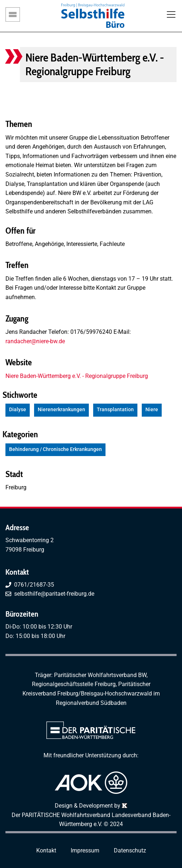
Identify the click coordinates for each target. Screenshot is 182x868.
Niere (152, 410)
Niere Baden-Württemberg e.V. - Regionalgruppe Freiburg (77, 376)
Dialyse (18, 410)
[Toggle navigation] (171, 15)
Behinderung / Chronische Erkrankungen (55, 449)
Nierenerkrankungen (61, 410)
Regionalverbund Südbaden (91, 703)
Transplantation (115, 410)
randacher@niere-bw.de (35, 341)
